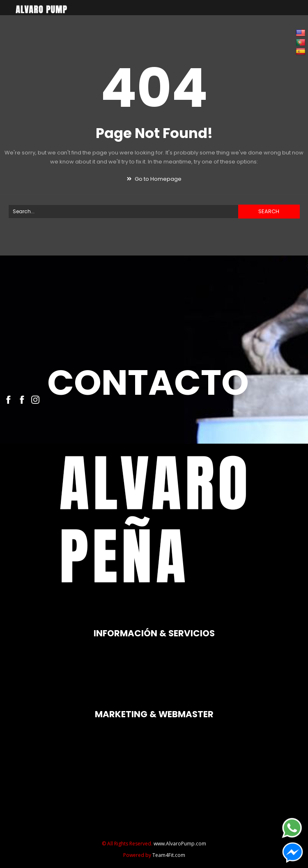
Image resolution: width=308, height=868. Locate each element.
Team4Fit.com (169, 855)
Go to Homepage (154, 179)
